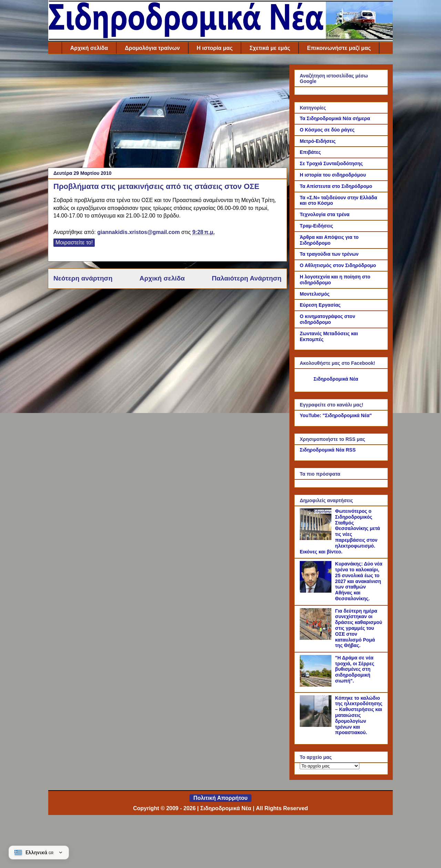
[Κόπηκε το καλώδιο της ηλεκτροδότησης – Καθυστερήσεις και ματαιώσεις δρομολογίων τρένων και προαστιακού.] (317, 725)
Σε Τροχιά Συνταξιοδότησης (331, 163)
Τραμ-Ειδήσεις (316, 226)
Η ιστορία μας (215, 48)
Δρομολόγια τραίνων (152, 48)
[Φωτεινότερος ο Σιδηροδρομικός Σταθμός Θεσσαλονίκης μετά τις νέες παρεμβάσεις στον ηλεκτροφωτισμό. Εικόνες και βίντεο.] (317, 538)
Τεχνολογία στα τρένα (325, 214)
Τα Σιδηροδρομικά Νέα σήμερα (335, 118)
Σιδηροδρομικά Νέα (336, 379)
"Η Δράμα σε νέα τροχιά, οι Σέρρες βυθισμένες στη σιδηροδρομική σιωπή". (355, 669)
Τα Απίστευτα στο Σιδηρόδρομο (336, 186)
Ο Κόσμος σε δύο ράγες (327, 130)
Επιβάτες (310, 152)
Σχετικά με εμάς (270, 48)
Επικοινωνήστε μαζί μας (339, 48)
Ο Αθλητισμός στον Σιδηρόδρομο (338, 265)
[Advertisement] (167, 113)
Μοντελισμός (315, 294)
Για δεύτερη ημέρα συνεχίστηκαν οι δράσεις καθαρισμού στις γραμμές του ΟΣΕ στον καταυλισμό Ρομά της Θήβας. (359, 628)
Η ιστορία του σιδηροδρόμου (333, 175)
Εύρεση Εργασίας (320, 305)
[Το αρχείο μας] (330, 766)
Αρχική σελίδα (89, 48)
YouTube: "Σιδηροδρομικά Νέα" (336, 415)
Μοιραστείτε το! (74, 242)
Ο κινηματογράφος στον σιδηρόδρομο (327, 319)
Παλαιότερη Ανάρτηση (247, 278)
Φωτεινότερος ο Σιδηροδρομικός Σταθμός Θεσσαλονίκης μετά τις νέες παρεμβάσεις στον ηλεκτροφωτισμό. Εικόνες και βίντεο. (340, 531)
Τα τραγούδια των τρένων (329, 254)
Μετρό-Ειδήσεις (318, 141)
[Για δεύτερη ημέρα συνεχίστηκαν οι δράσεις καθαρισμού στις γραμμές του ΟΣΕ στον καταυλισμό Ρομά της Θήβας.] (317, 638)
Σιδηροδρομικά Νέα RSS (328, 450)
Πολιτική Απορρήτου (220, 798)
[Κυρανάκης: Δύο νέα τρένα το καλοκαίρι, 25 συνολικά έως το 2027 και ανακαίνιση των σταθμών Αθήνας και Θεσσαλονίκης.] (317, 591)
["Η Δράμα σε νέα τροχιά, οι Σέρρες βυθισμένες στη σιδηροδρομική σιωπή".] (317, 685)
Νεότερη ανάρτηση (83, 278)
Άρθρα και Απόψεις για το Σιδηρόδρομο (329, 240)
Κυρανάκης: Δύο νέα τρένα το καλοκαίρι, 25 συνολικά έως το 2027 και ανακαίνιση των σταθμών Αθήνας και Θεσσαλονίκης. (359, 581)
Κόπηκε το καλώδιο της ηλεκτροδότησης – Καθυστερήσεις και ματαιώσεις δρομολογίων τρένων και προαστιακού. (359, 715)
